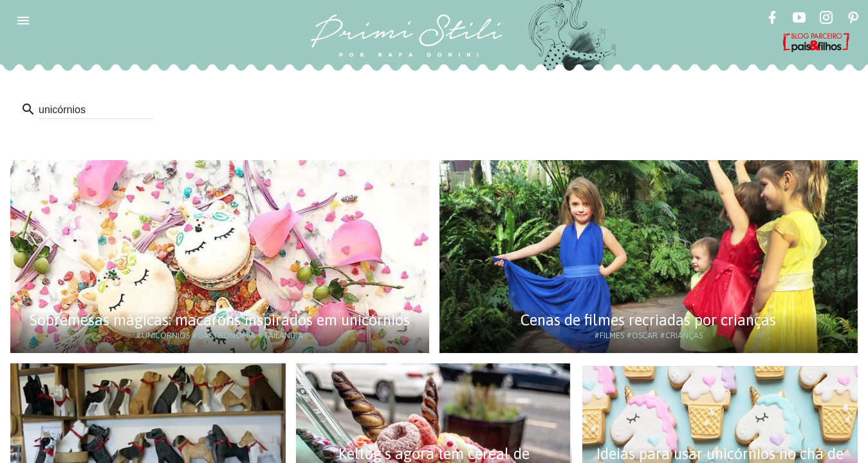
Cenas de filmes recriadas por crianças (648, 320)
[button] (23, 21)
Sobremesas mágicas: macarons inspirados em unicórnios (220, 320)
